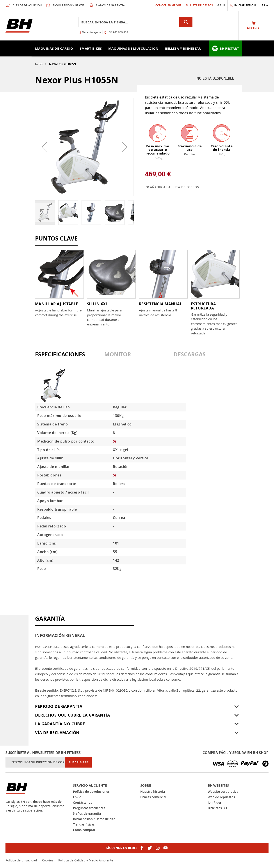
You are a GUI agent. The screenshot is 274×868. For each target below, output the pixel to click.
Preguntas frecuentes (89, 808)
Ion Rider (215, 802)
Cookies (48, 860)
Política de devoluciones (91, 792)
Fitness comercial (153, 797)
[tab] (68, 356)
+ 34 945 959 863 (117, 32)
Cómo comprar (84, 830)
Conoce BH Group (169, 5)
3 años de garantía (87, 813)
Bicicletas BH (217, 808)
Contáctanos (83, 802)
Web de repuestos (221, 797)
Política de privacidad (21, 860)
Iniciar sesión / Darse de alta (94, 819)
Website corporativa (223, 792)
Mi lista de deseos (199, 5)
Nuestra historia (153, 792)
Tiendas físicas (84, 824)
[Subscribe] (78, 762)
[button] (265, 5)
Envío (77, 797)
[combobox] (129, 22)
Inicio (39, 64)
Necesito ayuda (91, 32)
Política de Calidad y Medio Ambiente (86, 860)
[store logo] (19, 26)
